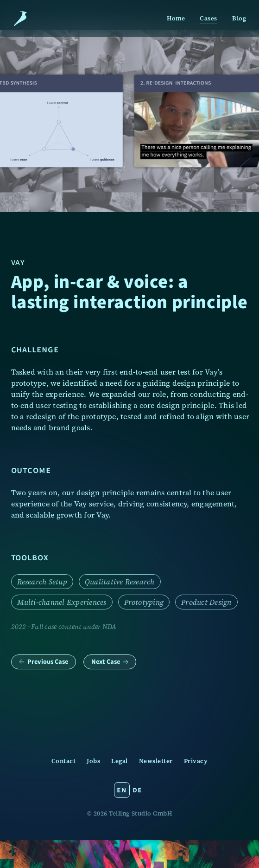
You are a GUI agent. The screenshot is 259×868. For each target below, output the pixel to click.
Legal (120, 761)
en (121, 790)
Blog (239, 18)
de (137, 790)
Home (176, 18)
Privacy (196, 761)
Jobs (93, 761)
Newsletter (156, 761)
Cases (208, 18)
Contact (64, 761)
